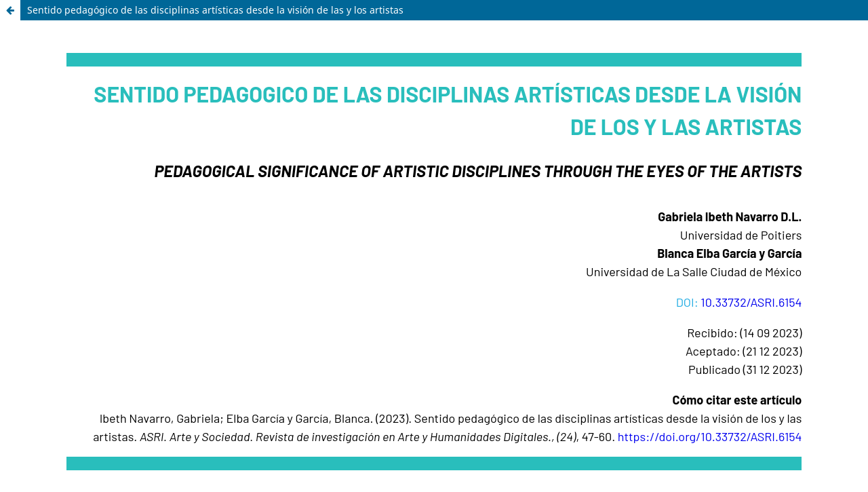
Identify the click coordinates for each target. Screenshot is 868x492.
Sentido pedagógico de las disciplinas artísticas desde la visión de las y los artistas (215, 10)
